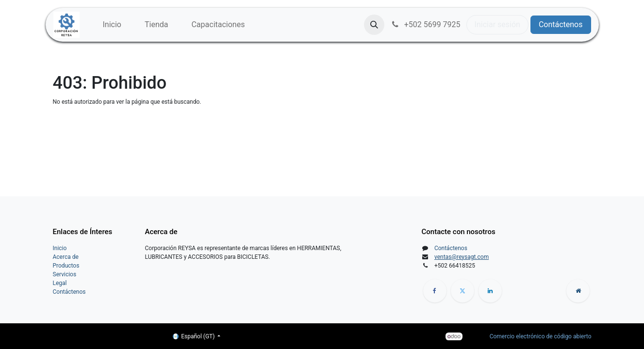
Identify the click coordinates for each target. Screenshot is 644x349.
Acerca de (66, 257)
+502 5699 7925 (425, 24)
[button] (374, 25)
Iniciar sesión (497, 24)
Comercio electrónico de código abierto (541, 336)
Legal (60, 283)
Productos (66, 266)
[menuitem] (112, 25)
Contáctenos (561, 24)
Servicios (65, 274)
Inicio (60, 248)
